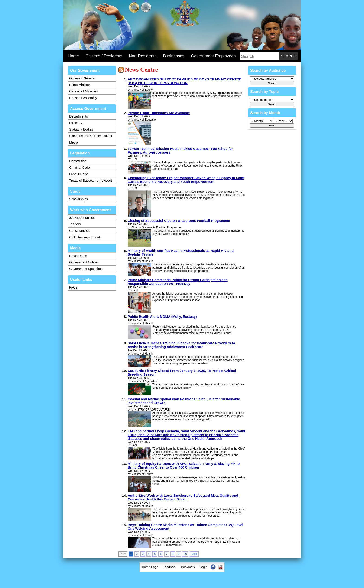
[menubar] (182, 567)
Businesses (174, 56)
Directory (76, 123)
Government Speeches (86, 269)
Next (194, 554)
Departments (78, 116)
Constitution (78, 161)
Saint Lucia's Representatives (91, 136)
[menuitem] (150, 567)
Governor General (82, 78)
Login (203, 567)
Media (74, 142)
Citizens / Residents (104, 56)
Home (73, 56)
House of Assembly (83, 98)
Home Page (150, 567)
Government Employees (213, 56)
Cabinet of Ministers (84, 91)
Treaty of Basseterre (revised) (91, 181)
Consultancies (79, 231)
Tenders (75, 224)
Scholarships (78, 199)
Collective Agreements (85, 237)
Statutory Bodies (81, 129)
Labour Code (79, 174)
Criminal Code (80, 168)
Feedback (170, 567)
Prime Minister (80, 85)
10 (185, 554)
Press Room (78, 256)
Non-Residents (143, 56)
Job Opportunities (82, 218)
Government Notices (84, 262)
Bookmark (188, 567)
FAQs (73, 287)
